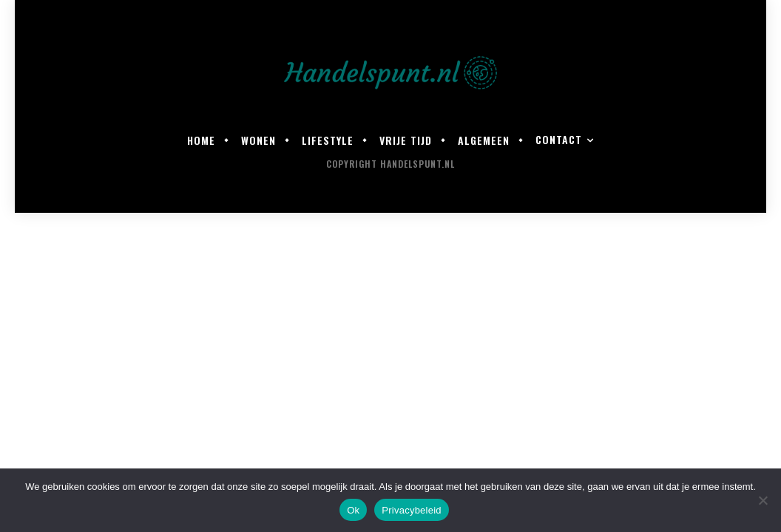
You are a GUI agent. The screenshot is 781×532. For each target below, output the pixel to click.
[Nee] (763, 500)
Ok (353, 510)
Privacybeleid (412, 510)
